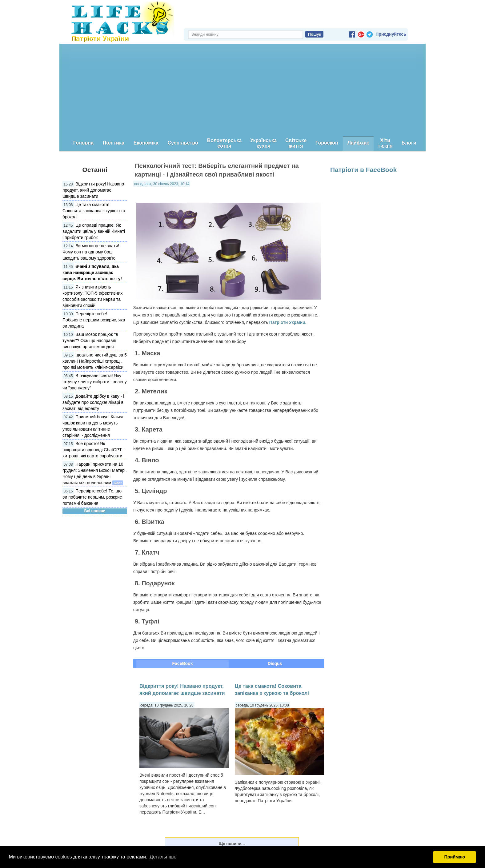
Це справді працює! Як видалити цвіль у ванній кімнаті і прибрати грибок (94, 231)
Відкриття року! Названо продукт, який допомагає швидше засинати (93, 190)
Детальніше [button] (163, 857)
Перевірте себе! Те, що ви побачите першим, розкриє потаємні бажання (92, 497)
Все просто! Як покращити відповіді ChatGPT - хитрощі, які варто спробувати (93, 450)
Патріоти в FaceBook (363, 170)
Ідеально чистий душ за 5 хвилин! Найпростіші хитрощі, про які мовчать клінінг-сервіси (95, 361)
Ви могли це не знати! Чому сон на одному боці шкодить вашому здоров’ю (91, 252)
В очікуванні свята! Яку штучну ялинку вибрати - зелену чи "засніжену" (95, 382)
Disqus (275, 663)
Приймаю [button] (455, 857)
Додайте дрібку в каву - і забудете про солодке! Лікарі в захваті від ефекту (93, 402)
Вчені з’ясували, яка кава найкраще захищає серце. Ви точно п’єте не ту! (92, 273)
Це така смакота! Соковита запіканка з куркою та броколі (94, 211)
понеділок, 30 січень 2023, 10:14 (162, 184)
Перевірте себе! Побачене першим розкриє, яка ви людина (94, 320)
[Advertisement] (242, 90)
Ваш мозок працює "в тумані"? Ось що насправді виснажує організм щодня (90, 340)
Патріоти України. (288, 322)
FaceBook (183, 663)
